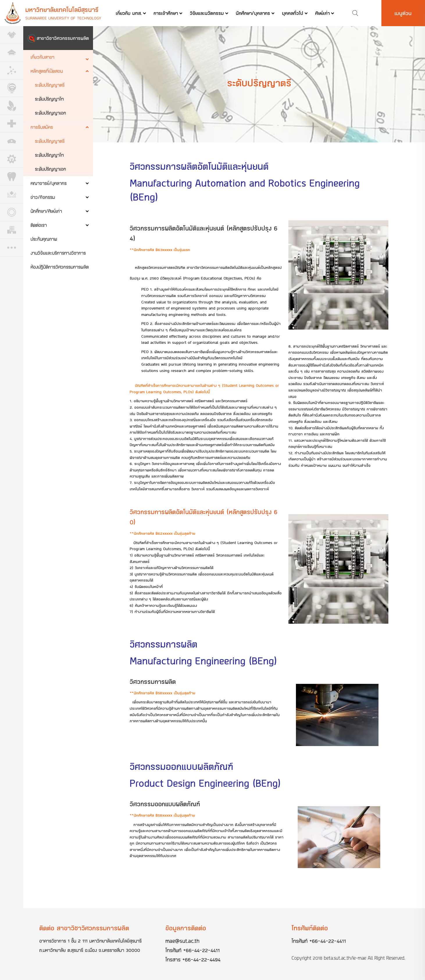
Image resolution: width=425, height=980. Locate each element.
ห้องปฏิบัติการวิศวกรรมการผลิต (60, 267)
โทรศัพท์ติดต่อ (310, 928)
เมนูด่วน (403, 13)
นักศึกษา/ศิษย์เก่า (46, 211)
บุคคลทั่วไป (293, 13)
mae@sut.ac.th (182, 941)
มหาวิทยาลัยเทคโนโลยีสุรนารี (62, 10)
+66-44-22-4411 (201, 950)
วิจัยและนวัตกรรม (207, 13)
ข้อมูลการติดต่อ (186, 928)
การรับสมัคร (42, 127)
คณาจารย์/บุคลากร (49, 183)
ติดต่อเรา (39, 225)
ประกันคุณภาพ (44, 239)
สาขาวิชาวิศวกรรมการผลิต (63, 38)
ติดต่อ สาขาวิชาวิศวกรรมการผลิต (84, 928)
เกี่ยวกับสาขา (42, 57)
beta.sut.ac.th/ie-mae (345, 958)
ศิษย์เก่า (322, 13)
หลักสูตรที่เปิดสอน (47, 71)
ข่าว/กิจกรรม (43, 197)
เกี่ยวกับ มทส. (129, 13)
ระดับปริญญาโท (49, 99)
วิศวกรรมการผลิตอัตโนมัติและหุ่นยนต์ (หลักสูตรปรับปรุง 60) (203, 517)
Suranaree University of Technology (63, 18)
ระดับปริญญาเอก (50, 113)
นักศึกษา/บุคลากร (253, 13)
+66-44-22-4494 (201, 959)
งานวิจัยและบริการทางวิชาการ (58, 253)
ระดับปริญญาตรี (50, 85)
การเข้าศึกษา (166, 13)
